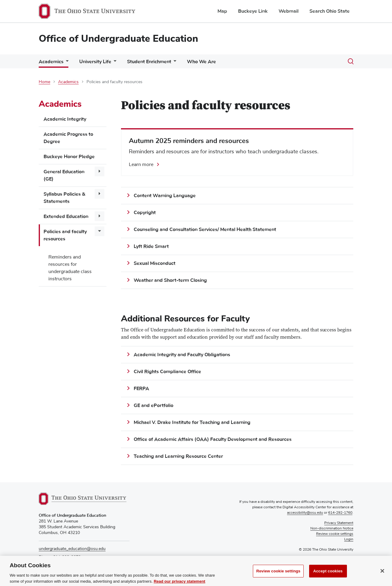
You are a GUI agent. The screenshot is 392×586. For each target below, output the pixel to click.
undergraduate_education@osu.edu (72, 549)
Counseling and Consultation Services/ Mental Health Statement (205, 230)
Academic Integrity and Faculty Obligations (182, 355)
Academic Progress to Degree (68, 138)
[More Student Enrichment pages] (174, 63)
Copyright (145, 213)
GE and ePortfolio (154, 405)
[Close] (382, 577)
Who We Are (201, 62)
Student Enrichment (149, 62)
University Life (95, 62)
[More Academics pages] (66, 63)
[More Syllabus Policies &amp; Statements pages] (100, 194)
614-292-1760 (340, 513)
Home (44, 82)
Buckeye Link (253, 11)
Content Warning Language (165, 196)
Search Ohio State (330, 11)
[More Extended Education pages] (100, 216)
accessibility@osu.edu (305, 513)
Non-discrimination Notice (332, 529)
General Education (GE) (64, 175)
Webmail (289, 11)
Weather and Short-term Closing (170, 280)
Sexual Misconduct (155, 263)
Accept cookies (328, 577)
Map (222, 11)
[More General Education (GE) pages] (100, 171)
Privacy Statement (339, 523)
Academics (51, 62)
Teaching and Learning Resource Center (178, 456)
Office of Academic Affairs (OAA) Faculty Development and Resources (213, 439)
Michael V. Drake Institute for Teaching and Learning (192, 422)
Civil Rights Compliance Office (167, 372)
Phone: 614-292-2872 (60, 557)
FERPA (142, 389)
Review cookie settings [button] (335, 534)
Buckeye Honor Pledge (69, 157)
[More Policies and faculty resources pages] (100, 231)
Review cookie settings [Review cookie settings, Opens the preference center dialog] (278, 577)
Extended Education (66, 216)
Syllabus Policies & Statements (64, 198)
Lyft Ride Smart (151, 246)
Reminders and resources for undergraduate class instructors (70, 268)
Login (349, 539)
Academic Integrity (65, 119)
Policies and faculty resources (65, 235)
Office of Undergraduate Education (118, 39)
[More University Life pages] (114, 63)
